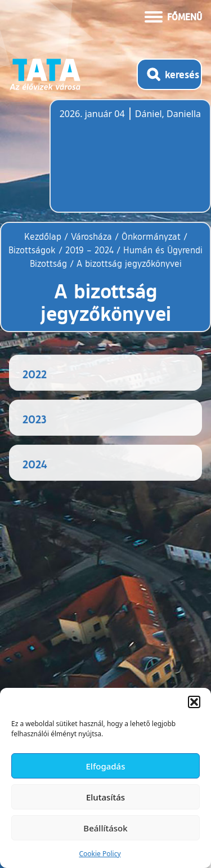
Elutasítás (105, 797)
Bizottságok (32, 250)
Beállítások (105, 828)
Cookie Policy (100, 854)
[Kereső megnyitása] (169, 74)
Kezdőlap (44, 236)
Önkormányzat (151, 236)
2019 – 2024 (89, 250)
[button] (194, 702)
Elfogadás (106, 766)
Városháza (91, 236)
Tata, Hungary (123, 163)
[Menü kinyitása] (173, 16)
